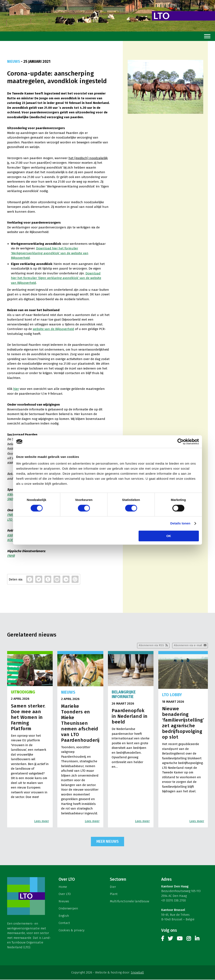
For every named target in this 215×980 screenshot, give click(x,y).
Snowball (137, 973)
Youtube (180, 940)
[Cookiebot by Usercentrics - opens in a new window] (180, 442)
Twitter (170, 940)
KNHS (11, 494)
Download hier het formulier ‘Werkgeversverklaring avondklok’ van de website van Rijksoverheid (50, 253)
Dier (113, 887)
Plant (114, 894)
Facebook (163, 940)
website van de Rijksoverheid (53, 329)
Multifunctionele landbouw (129, 902)
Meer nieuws (107, 842)
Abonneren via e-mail (188, 645)
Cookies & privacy (71, 931)
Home (63, 887)
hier (16, 389)
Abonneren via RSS (151, 645)
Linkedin (197, 940)
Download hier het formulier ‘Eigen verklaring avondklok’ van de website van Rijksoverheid (56, 278)
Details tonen (180, 523)
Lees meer (42, 821)
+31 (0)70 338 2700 (174, 901)
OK (169, 536)
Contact (64, 923)
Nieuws (64, 902)
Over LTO (65, 894)
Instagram (189, 940)
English (64, 916)
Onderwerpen (68, 909)
